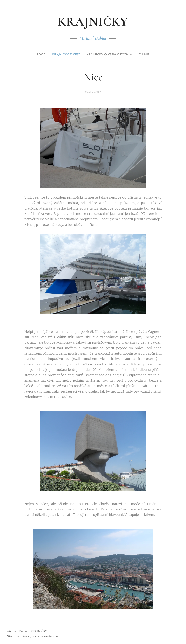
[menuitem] (33, 55)
